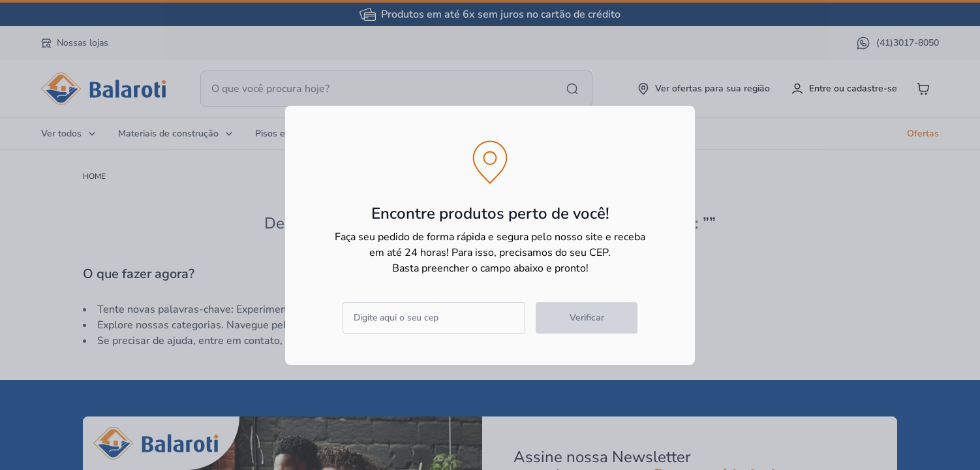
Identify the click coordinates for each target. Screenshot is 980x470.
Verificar (587, 318)
